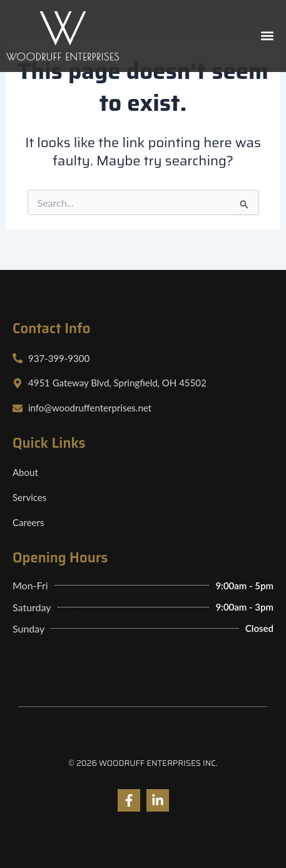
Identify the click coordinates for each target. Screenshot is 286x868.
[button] (267, 36)
